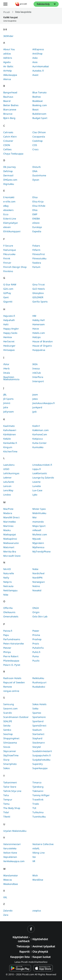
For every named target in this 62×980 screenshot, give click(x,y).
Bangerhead (10, 92)
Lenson (7, 486)
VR (34, 861)
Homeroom (39, 324)
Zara (6, 915)
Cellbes (7, 149)
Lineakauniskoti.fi (42, 465)
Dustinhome (39, 175)
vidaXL (36, 848)
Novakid (37, 590)
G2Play (7, 293)
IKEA (35, 364)
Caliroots (8, 132)
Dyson (36, 180)
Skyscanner (10, 751)
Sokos (7, 768)
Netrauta (8, 586)
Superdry (38, 764)
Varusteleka (10, 848)
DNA (35, 171)
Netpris (8, 582)
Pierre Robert (11, 656)
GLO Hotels (39, 289)
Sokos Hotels (40, 704)
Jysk (35, 412)
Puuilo (36, 661)
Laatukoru (9, 465)
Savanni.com (10, 708)
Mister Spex (39, 509)
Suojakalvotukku (41, 760)
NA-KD (7, 569)
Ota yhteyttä (40, 952)
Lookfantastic (40, 473)
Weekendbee (11, 884)
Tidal (6, 812)
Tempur (8, 799)
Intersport (38, 381)
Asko (35, 58)
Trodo (36, 804)
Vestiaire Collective (43, 844)
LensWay (8, 490)
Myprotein (38, 543)
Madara (8, 513)
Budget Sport (40, 118)
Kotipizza (38, 439)
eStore (36, 223)
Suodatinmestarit (42, 751)
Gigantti (8, 302)
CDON (7, 145)
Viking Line (39, 853)
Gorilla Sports (40, 302)
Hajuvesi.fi (9, 316)
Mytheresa (38, 547)
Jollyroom (9, 412)
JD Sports (8, 399)
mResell (37, 530)
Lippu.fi (37, 469)
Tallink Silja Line (12, 791)
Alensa (7, 79)
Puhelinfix (38, 648)
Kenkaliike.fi (10, 443)
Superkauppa (40, 768)
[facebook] (31, 929)
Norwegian (39, 582)
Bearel (7, 101)
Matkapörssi (10, 539)
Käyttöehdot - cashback (21, 939)
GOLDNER (38, 297)
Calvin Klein (10, 137)
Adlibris (8, 58)
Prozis (36, 644)
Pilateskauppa (11, 661)
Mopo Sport (39, 526)
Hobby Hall (39, 320)
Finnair (7, 263)
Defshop (8, 171)
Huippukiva (39, 350)
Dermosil (8, 175)
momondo (38, 522)
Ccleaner (8, 141)
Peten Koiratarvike (14, 644)
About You (9, 49)
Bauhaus (8, 97)
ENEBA (36, 219)
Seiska (7, 726)
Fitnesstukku (40, 258)
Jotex (35, 399)
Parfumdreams (12, 639)
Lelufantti (9, 482)
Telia (6, 795)
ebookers (8, 210)
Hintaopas (9, 350)
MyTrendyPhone (42, 552)
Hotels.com (39, 333)
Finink (7, 258)
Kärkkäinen (10, 434)
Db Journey (10, 167)
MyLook (37, 539)
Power (36, 631)
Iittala (7, 373)
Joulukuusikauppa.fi (44, 403)
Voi (34, 857)
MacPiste (8, 509)
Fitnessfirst (39, 254)
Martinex (8, 526)
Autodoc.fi (38, 71)
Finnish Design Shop (15, 267)
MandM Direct (11, 517)
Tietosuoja (23, 946)
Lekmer (7, 478)
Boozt (36, 109)
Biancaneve (10, 109)
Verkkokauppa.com (14, 861)
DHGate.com (10, 180)
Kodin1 (36, 426)
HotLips (37, 337)
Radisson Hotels (12, 678)
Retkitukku (38, 678)
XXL (5, 897)
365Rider (8, 36)
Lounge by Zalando (43, 478)
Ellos (35, 210)
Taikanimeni (10, 782)
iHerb (6, 368)
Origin (36, 612)
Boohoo (37, 97)
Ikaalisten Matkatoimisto (11, 378)
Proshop (37, 639)
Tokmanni (38, 791)
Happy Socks (10, 333)
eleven (7, 227)
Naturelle (9, 573)
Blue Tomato (40, 92)
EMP (35, 214)
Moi (34, 517)
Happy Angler (11, 329)
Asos (35, 62)
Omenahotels (11, 616)
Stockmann (39, 743)
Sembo (7, 730)
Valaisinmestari (12, 844)
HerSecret (9, 341)
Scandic (8, 713)
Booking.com (40, 105)
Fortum (36, 267)
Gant (6, 297)
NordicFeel (38, 573)
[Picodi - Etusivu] (21, 4)
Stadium (37, 730)
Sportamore (39, 717)
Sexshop (8, 734)
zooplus (37, 911)
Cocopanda (39, 137)
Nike (6, 595)
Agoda (7, 62)
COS (35, 145)
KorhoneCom (40, 434)
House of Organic (42, 346)
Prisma (36, 635)
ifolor (6, 364)
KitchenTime (10, 451)
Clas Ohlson (39, 132)
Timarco (37, 782)
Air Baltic (8, 66)
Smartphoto (10, 764)
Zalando (8, 911)
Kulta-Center (40, 443)
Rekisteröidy (43, 4)
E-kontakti (9, 197)
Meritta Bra (10, 552)
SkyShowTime (11, 755)
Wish (35, 875)
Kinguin (8, 447)
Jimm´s (7, 403)
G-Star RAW (10, 284)
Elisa (35, 197)
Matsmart (9, 547)
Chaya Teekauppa (13, 154)
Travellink (38, 799)
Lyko (35, 495)
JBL (5, 395)
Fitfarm (36, 250)
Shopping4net (11, 738)
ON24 (36, 608)
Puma (36, 656)
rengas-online (11, 691)
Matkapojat (10, 534)
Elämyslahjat (10, 223)
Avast (35, 75)
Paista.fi (8, 631)
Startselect (38, 734)
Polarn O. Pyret (12, 665)
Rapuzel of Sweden (14, 682)
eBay (6, 206)
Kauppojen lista (20, 957)
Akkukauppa (10, 75)
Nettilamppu (10, 590)
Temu (7, 804)
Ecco (6, 214)
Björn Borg (9, 118)
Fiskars (36, 246)
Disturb (37, 167)
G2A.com (8, 289)
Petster (7, 648)
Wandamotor (11, 875)
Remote (8, 687)
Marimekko (10, 522)
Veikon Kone (10, 853)
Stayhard (37, 738)
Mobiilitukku (39, 513)
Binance (8, 114)
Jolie (6, 407)
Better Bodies (11, 105)
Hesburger (9, 346)
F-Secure (8, 246)
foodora (37, 263)
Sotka (35, 708)
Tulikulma (38, 812)
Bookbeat (38, 101)
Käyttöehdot (40, 939)
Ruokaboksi (39, 687)
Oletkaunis (9, 612)
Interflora (38, 377)
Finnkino (8, 271)
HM (34, 316)
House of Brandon (43, 341)
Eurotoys (37, 227)
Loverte (37, 482)
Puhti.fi (36, 652)
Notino (36, 586)
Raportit (24, 952)
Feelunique (10, 250)
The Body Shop (12, 808)
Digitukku (9, 184)
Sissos (7, 747)
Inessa (36, 368)
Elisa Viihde (39, 206)
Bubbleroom (39, 114)
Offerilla (8, 608)
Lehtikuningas (11, 473)
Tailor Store (10, 787)
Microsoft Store (12, 556)
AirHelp (8, 71)
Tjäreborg (38, 787)
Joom (35, 395)
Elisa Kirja (38, 201)
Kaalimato (9, 426)
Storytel (37, 747)
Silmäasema (10, 743)
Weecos (8, 880)
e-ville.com (9, 201)
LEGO (6, 469)
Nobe (35, 569)
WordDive (38, 880)
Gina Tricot (39, 284)
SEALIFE (8, 721)
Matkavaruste (11, 543)
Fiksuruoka (9, 254)
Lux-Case (37, 490)
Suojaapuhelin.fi (42, 755)
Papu (6, 635)
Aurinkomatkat (41, 66)
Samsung (9, 704)
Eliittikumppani (12, 231)
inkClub (37, 373)
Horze (36, 329)
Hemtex (8, 337)
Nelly (6, 578)
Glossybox (38, 293)
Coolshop (38, 141)
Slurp (6, 760)
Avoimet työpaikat (44, 946)
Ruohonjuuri (40, 682)
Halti (6, 324)
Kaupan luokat (41, 957)
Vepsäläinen (10, 857)
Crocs (36, 149)
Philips (7, 652)
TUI (34, 808)
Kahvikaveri (10, 430)
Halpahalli (9, 320)
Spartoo (37, 713)
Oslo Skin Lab (40, 616)
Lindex (7, 495)
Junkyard (37, 407)
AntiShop (38, 54)
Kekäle (7, 439)
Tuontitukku (39, 817)
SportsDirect (39, 726)
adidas (7, 54)
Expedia (37, 231)
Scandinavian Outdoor (16, 717)
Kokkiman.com (41, 430)
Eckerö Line (10, 219)
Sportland (38, 721)
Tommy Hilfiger (41, 795)
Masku (7, 530)
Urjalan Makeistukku (15, 831)
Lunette (37, 486)
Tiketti (7, 817)
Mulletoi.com (40, 534)
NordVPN (38, 578)
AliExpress (38, 49)
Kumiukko (38, 447)
